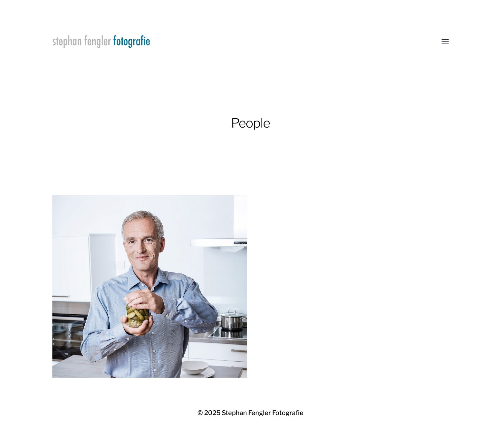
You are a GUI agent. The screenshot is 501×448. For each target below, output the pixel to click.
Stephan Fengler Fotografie (263, 413)
